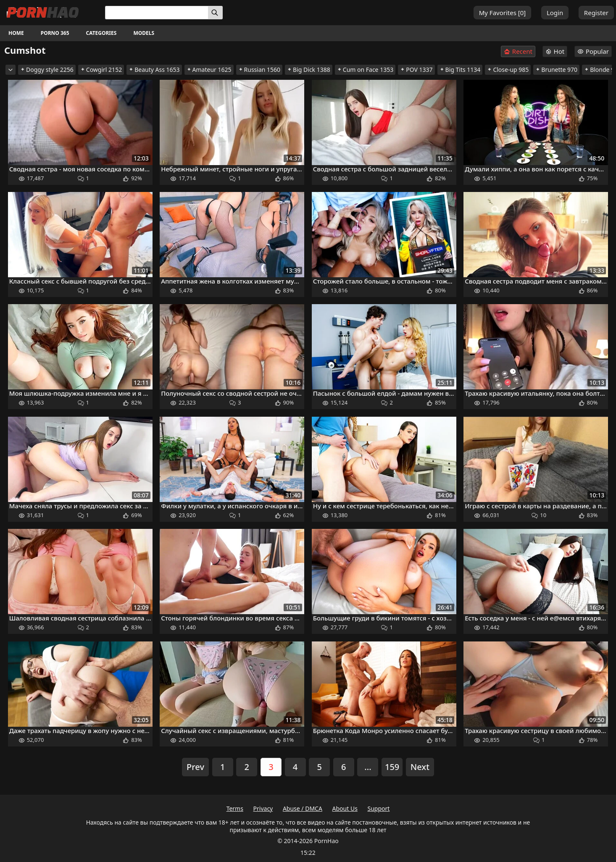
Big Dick (309, 70)
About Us (345, 808)
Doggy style (47, 70)
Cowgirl (101, 70)
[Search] (215, 13)
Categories (101, 33)
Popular (593, 51)
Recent (518, 51)
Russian (259, 70)
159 (392, 767)
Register (596, 13)
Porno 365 (55, 33)
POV (416, 70)
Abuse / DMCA (303, 808)
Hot (555, 51)
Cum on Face (365, 70)
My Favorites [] (503, 13)
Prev (195, 767)
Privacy (263, 808)
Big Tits (460, 70)
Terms (235, 808)
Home (16, 33)
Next (420, 767)
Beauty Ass (154, 70)
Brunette (556, 70)
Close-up (508, 70)
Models (144, 33)
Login (555, 13)
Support (379, 808)
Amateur (209, 70)
